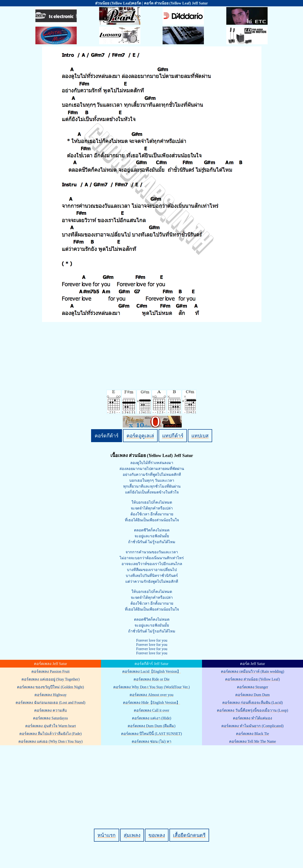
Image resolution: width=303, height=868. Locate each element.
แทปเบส (200, 436)
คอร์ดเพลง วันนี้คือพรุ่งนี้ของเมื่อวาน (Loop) (252, 710)
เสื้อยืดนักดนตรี (189, 835)
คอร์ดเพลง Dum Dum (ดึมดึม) (152, 726)
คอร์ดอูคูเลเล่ (140, 436)
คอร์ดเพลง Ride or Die (152, 679)
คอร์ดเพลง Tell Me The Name (253, 741)
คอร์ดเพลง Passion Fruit (50, 671)
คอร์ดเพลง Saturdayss (50, 718)
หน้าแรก (107, 835)
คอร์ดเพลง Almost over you (151, 695)
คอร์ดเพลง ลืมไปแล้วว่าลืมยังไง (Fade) (50, 734)
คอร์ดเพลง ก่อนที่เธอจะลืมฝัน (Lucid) (252, 703)
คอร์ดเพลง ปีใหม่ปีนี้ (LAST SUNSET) (151, 734)
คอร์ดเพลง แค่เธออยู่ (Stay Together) (50, 679)
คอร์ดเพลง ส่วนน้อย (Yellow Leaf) (252, 679)
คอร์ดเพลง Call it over (151, 710)
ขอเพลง (157, 835)
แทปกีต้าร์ (173, 436)
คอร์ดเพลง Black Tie (252, 734)
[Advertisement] (152, 779)
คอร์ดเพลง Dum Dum (252, 695)
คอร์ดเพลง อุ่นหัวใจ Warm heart (51, 726)
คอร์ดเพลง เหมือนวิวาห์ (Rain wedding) (252, 671)
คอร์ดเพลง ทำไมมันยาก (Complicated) (252, 726)
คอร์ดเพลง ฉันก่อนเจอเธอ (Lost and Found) (50, 703)
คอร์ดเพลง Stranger (252, 687)
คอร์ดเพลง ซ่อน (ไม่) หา (151, 741)
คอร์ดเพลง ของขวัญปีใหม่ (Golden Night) (50, 687)
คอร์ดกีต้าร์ (107, 436)
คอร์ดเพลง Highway (51, 695)
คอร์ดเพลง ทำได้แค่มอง (252, 718)
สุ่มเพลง (132, 835)
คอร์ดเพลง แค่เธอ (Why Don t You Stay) (50, 741)
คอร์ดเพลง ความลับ (50, 710)
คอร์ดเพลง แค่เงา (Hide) (152, 718)
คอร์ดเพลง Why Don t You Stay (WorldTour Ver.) (151, 687)
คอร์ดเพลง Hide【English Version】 (152, 703)
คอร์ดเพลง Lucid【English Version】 (152, 671)
